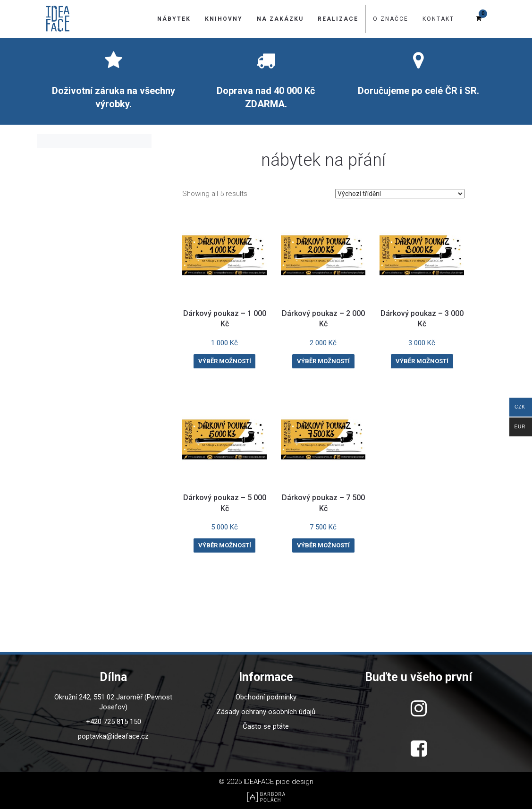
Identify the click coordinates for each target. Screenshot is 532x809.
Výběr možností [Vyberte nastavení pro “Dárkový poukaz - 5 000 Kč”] (225, 545)
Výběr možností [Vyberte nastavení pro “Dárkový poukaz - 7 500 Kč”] (323, 545)
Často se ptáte (266, 726)
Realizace (338, 19)
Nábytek (174, 19)
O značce (391, 19)
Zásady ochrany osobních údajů (266, 712)
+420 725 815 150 (114, 722)
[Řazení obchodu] (400, 194)
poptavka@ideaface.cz (113, 736)
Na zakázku (280, 19)
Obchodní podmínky (266, 697)
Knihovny (224, 19)
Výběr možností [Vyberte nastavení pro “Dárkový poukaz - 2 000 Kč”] (323, 361)
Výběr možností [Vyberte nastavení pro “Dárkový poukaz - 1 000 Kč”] (225, 361)
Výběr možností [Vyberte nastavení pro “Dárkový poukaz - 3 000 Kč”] (422, 361)
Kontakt (438, 19)
